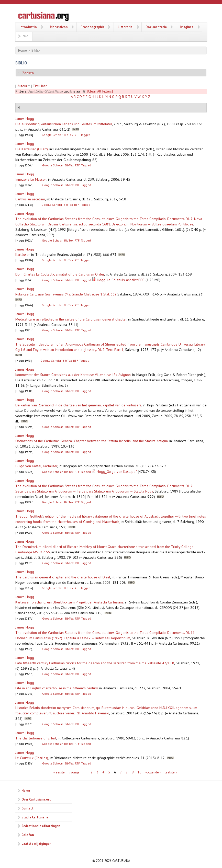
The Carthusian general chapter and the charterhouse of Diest (63, 577)
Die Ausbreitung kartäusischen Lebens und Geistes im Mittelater (64, 124)
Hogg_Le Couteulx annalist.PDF (121, 280)
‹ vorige (74, 772)
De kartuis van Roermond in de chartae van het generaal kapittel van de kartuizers (78, 405)
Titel (36, 86)
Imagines (186, 27)
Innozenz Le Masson (31, 179)
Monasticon (59, 27)
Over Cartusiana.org (36, 799)
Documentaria (156, 27)
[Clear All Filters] (100, 91)
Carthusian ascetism (30, 199)
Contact (27, 808)
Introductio (28, 27)
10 (139, 772)
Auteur (22, 86)
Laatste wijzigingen (36, 843)
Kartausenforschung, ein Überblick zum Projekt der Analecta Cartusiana (69, 602)
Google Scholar (52, 135)
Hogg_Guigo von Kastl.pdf (117, 472)
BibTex (69, 135)
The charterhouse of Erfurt (36, 738)
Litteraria (125, 27)
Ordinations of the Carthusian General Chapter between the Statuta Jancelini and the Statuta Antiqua (92, 441)
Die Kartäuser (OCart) (32, 149)
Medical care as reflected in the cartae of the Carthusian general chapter (71, 319)
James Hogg (25, 119)
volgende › (153, 772)
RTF (77, 135)
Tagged (86, 135)
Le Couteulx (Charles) (32, 758)
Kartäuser (23, 255)
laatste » (171, 772)
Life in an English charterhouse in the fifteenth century (57, 688)
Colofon (28, 835)
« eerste (59, 772)
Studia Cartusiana (35, 817)
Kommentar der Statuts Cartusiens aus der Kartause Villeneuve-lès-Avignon (73, 375)
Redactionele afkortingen (41, 826)
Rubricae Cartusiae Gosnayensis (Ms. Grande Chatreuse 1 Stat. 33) (66, 294)
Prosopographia (93, 27)
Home (23, 50)
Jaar (44, 86)
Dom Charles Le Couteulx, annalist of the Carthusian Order (60, 274)
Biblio (24, 36)
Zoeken (28, 73)
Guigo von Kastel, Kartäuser (36, 466)
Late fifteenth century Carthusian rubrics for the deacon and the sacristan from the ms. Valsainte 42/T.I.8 (95, 663)
